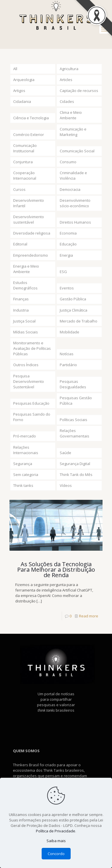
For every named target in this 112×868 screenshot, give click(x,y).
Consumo (68, 162)
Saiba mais (56, 841)
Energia (66, 255)
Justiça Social (24, 321)
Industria (21, 310)
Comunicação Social (77, 151)
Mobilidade (69, 332)
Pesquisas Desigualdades (73, 384)
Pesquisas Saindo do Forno (32, 417)
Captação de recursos (79, 91)
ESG (63, 272)
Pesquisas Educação (31, 403)
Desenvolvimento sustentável (29, 219)
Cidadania (22, 101)
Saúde (65, 453)
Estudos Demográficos (25, 285)
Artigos (19, 91)
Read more (89, 616)
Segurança (23, 464)
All (15, 69)
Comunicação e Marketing (73, 132)
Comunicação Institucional (25, 148)
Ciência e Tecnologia (31, 118)
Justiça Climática (74, 310)
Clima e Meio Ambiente (71, 115)
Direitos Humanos (75, 222)
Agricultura (69, 69)
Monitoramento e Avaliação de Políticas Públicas (32, 348)
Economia (68, 233)
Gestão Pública (73, 299)
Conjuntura (23, 162)
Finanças (21, 299)
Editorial (20, 244)
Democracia (70, 189)
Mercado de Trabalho (79, 321)
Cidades (67, 101)
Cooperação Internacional (25, 175)
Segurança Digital (75, 464)
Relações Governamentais (75, 433)
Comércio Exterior (29, 135)
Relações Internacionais (26, 450)
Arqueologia (24, 80)
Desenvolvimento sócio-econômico (75, 203)
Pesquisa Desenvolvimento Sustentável (29, 381)
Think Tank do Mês (76, 475)
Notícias (67, 354)
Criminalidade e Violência (73, 175)
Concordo (56, 854)
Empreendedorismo (31, 255)
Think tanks (23, 485)
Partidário (68, 365)
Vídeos (66, 485)
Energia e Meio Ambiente (26, 269)
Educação (68, 244)
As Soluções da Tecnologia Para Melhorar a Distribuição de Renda (56, 570)
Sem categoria (26, 475)
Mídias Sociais (26, 332)
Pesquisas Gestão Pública (76, 401)
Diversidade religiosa (32, 233)
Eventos (67, 288)
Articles (66, 80)
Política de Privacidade (56, 831)
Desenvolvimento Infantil (29, 203)
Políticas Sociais (74, 420)
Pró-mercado (25, 436)
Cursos (19, 189)
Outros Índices (26, 365)
